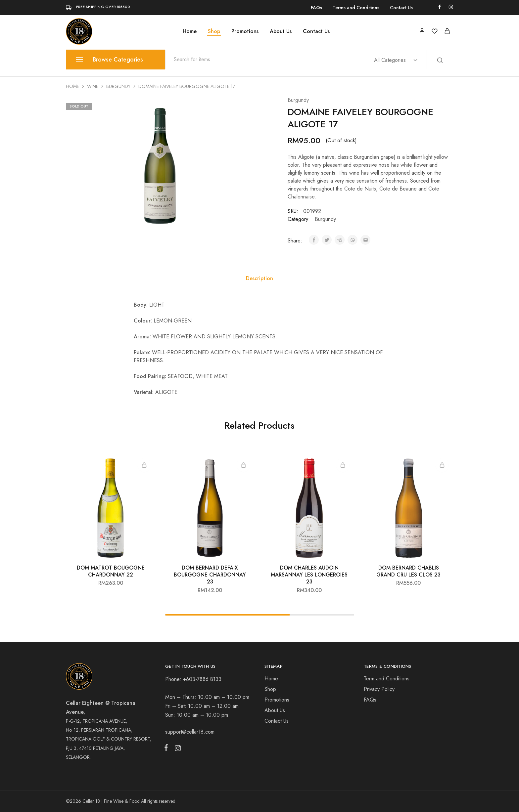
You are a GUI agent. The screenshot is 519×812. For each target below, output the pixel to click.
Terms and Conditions (356, 8)
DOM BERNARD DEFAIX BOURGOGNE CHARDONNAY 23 (210, 575)
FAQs (316, 8)
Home (190, 31)
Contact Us (401, 8)
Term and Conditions (387, 679)
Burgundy (118, 86)
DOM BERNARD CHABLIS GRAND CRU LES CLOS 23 (408, 571)
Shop (214, 31)
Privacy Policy (379, 689)
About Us (281, 31)
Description (259, 278)
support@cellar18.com (190, 732)
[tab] (259, 278)
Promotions (245, 31)
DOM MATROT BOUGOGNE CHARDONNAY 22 (111, 571)
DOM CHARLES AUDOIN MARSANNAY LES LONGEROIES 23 (309, 575)
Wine (93, 86)
